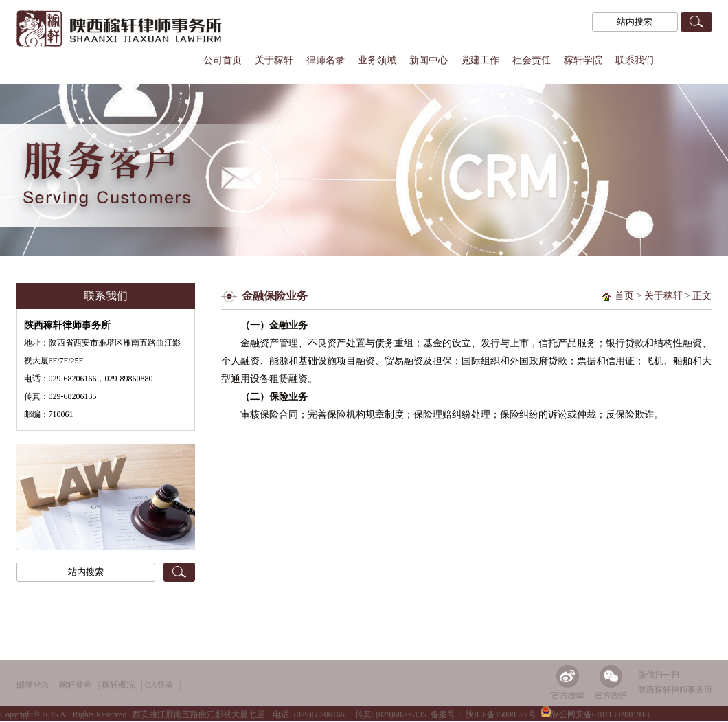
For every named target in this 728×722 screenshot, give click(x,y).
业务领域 (377, 60)
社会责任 (532, 60)
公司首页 (223, 60)
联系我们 (635, 60)
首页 (624, 296)
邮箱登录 (33, 685)
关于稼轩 (274, 60)
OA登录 (159, 685)
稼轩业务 (76, 685)
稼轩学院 (583, 60)
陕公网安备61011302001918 (595, 714)
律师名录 (326, 60)
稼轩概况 (118, 685)
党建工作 (480, 60)
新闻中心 (429, 60)
